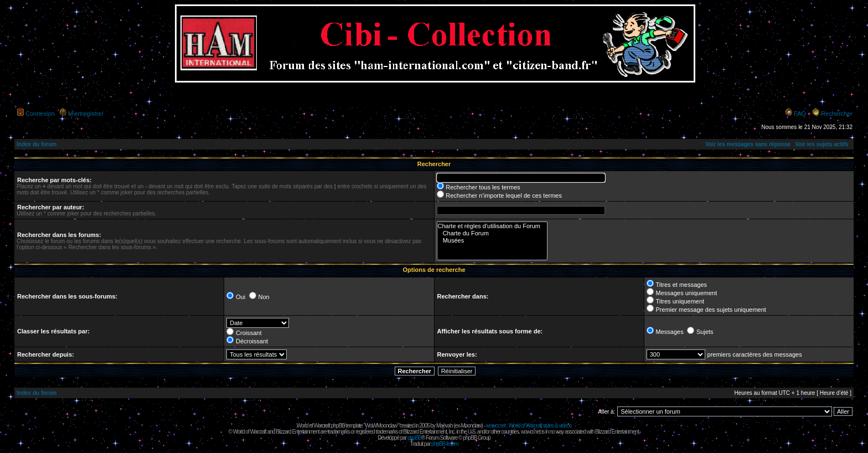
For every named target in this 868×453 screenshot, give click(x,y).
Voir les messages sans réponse (748, 144)
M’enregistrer (86, 114)
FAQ (800, 114)
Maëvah (445, 426)
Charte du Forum (492, 233)
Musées (492, 241)
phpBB (414, 438)
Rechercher (837, 114)
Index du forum (37, 144)
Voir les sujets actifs (821, 144)
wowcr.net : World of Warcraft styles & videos (529, 426)
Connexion (40, 114)
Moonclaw (471, 426)
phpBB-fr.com (445, 444)
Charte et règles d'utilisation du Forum (492, 226)
